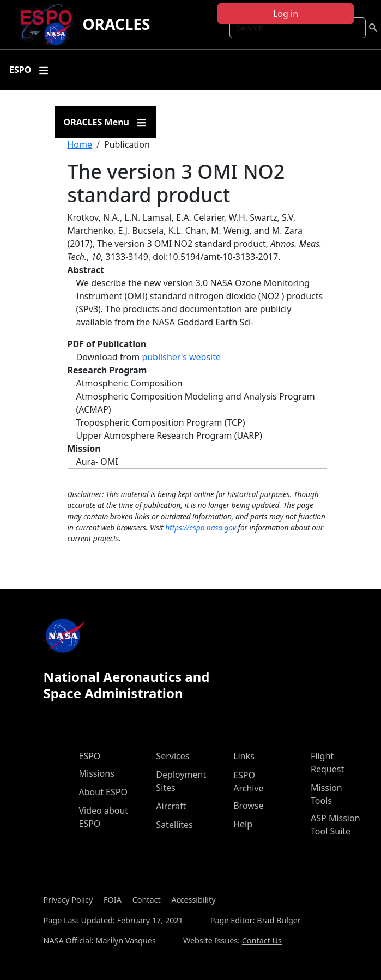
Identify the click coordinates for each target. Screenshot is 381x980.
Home (80, 144)
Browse (248, 806)
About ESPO (103, 792)
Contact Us (262, 940)
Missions (97, 773)
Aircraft (171, 806)
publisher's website (181, 357)
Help (243, 824)
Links (244, 756)
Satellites (174, 825)
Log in (286, 14)
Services (173, 756)
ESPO (90, 756)
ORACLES (116, 24)
